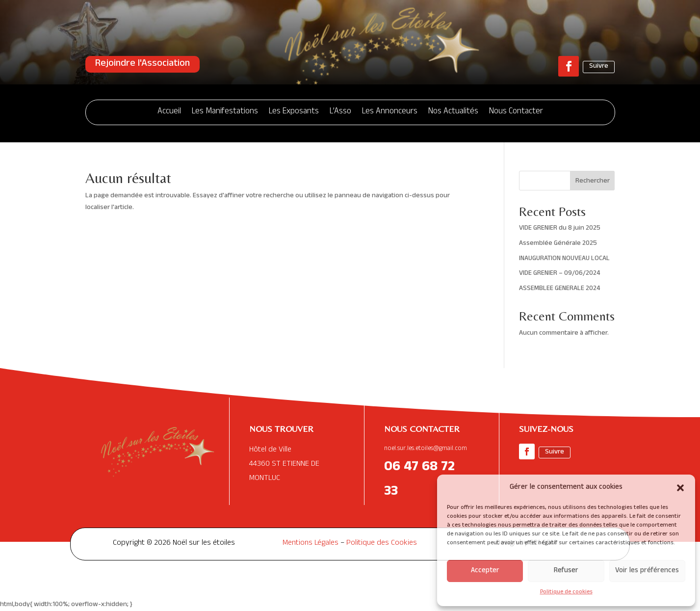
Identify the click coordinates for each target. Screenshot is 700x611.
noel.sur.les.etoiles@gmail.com (426, 449)
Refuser (566, 571)
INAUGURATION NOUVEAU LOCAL (564, 259)
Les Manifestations (225, 112)
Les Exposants (294, 112)
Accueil (169, 112)
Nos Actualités (453, 112)
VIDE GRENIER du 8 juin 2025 (560, 228)
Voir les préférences (647, 571)
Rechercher (593, 181)
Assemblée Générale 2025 (558, 244)
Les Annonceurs (390, 112)
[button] (680, 488)
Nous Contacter (516, 112)
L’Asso (340, 112)
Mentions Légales (311, 544)
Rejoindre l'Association (143, 64)
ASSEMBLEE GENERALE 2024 (559, 289)
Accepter (485, 571)
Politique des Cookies (382, 544)
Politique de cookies (566, 592)
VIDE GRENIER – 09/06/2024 (559, 274)
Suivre (599, 66)
